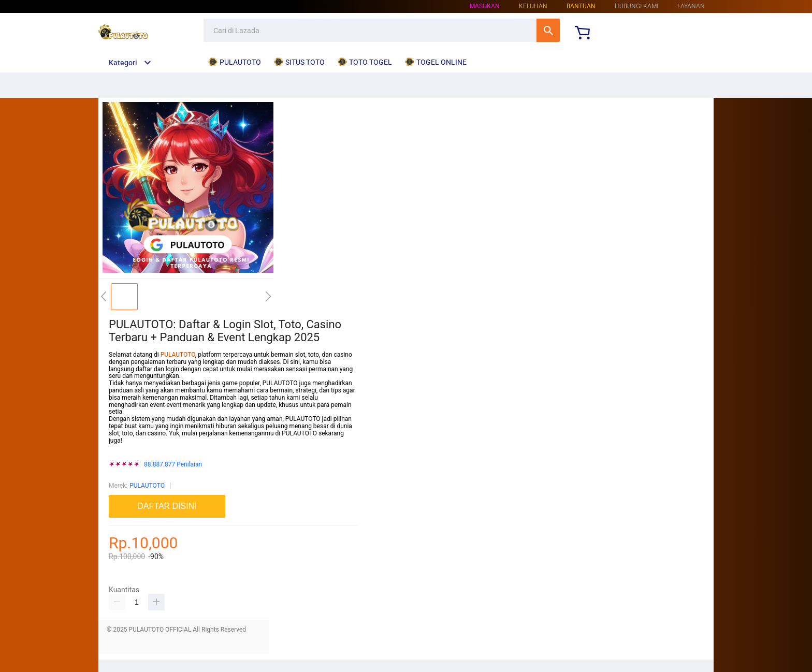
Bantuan (581, 6)
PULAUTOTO (178, 355)
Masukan (485, 6)
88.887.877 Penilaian (173, 465)
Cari (548, 30)
